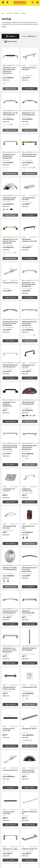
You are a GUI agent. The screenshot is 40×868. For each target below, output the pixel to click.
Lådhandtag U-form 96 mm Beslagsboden (10, 114)
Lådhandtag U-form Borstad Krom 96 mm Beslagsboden (10, 650)
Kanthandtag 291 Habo (10, 283)
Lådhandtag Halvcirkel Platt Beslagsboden (10, 612)
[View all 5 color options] (34, 416)
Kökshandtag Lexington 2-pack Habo (29, 240)
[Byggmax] (20, 3)
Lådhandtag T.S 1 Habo (10, 849)
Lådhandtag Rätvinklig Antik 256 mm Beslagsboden (29, 324)
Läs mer (4, 26)
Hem (3, 13)
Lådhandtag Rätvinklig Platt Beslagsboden (10, 366)
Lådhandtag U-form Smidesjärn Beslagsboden (9, 404)
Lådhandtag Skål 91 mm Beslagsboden (28, 403)
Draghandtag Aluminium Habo (27, 490)
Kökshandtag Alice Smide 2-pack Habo (28, 771)
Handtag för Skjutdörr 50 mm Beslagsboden (10, 569)
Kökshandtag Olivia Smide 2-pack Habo (9, 688)
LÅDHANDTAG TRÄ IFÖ (29, 729)
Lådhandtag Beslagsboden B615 (28, 612)
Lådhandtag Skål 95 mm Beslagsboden (9, 199)
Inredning (9, 13)
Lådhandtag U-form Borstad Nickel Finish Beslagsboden (29, 285)
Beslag (16, 13)
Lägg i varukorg (10, 89)
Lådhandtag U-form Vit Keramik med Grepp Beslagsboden (10, 241)
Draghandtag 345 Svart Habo (8, 730)
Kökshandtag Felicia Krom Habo (9, 527)
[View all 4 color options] (34, 168)
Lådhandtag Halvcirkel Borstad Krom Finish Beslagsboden (10, 324)
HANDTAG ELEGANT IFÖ (30, 849)
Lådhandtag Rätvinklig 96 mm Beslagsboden (29, 155)
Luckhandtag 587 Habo (29, 687)
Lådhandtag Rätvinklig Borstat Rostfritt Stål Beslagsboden (10, 447)
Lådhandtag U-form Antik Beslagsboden (28, 114)
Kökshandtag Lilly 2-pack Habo (29, 366)
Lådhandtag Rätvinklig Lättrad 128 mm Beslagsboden (29, 447)
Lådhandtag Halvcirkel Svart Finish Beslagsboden (29, 570)
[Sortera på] (29, 36)
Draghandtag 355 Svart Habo (8, 813)
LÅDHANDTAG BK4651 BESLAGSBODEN (29, 649)
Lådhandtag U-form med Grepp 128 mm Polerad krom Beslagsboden (9, 70)
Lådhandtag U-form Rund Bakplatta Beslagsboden (9, 156)
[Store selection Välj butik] (7, 2)
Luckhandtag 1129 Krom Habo (9, 490)
